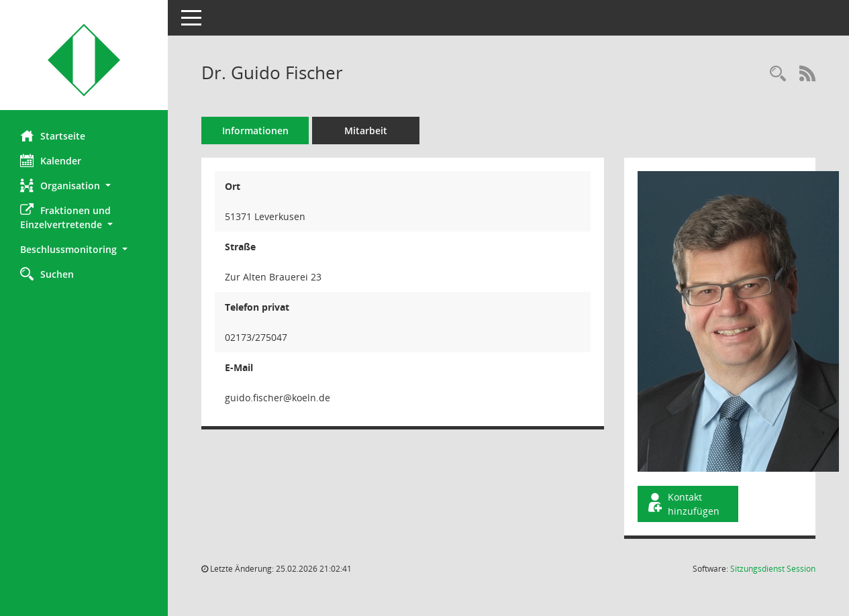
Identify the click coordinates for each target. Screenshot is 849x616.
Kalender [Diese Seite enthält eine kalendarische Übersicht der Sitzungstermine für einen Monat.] (51, 160)
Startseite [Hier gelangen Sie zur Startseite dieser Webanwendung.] (53, 136)
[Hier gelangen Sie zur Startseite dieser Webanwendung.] (84, 60)
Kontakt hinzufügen (683, 504)
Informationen (255, 131)
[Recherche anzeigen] (778, 74)
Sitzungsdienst (773, 569)
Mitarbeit (366, 131)
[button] (84, 186)
